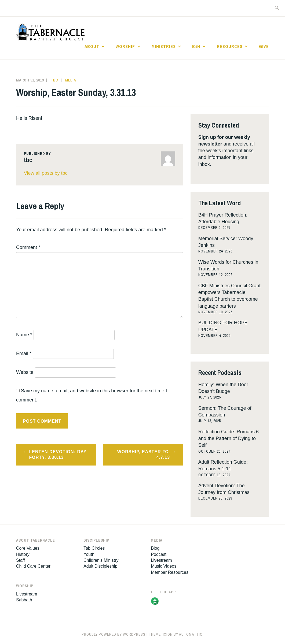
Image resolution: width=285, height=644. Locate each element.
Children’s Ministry (101, 560)
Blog (155, 548)
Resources (230, 46)
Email (24, 353)
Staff (21, 560)
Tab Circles (94, 548)
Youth (89, 554)
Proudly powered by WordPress (114, 634)
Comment (28, 247)
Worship (125, 46)
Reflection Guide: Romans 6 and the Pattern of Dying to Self (229, 438)
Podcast (159, 554)
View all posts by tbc (46, 173)
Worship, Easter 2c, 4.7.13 (144, 455)
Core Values (28, 548)
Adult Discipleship (100, 566)
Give (264, 46)
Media (71, 80)
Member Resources (170, 572)
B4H (196, 46)
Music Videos (164, 566)
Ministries (164, 46)
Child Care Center (33, 566)
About (92, 46)
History (23, 554)
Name (24, 335)
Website (25, 372)
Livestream (27, 594)
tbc (54, 80)
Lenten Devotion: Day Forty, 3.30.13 (58, 455)
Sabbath (24, 600)
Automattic (191, 634)
